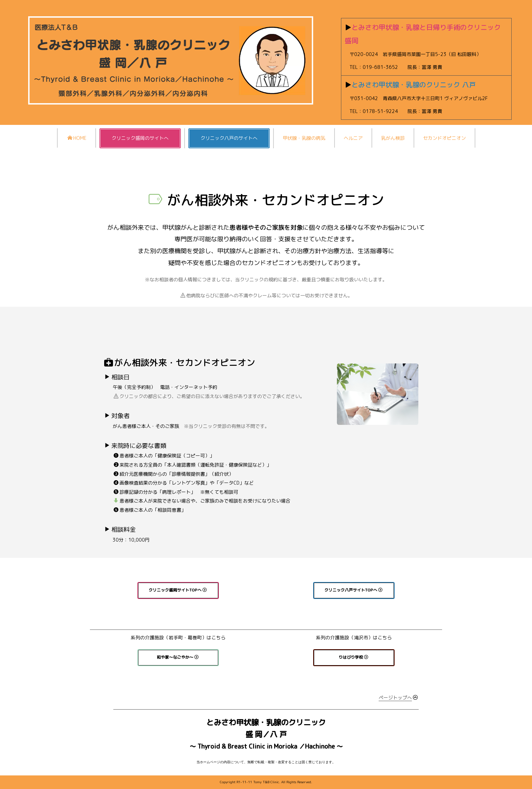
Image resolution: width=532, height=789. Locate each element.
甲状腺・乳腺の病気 (304, 138)
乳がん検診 (393, 138)
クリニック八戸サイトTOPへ (353, 590)
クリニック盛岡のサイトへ (140, 138)
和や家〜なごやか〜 (178, 657)
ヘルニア (353, 138)
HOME (77, 138)
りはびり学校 (353, 657)
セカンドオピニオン (444, 138)
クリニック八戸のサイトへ (229, 138)
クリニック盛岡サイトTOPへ (178, 590)
